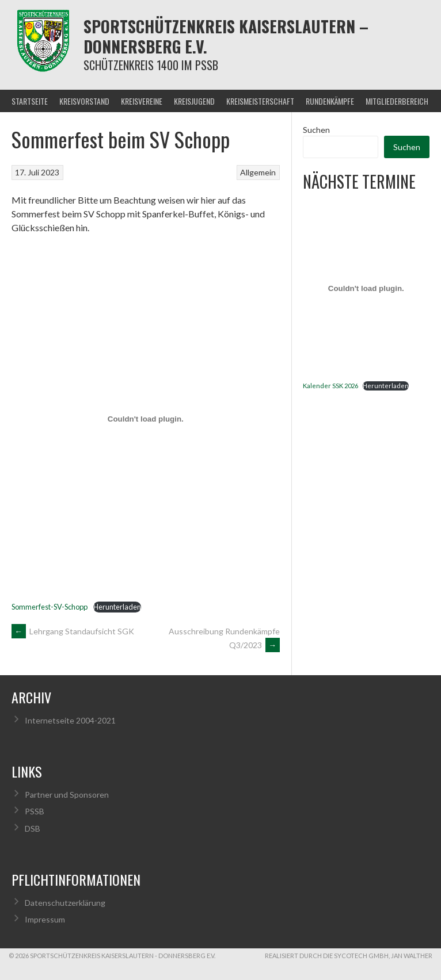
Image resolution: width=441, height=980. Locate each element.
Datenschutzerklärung (65, 903)
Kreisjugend (194, 101)
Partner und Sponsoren (67, 795)
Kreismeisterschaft (260, 101)
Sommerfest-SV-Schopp (50, 607)
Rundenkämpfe (330, 101)
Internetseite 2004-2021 (70, 720)
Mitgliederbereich (397, 101)
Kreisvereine (142, 101)
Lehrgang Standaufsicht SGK (73, 631)
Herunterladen (117, 607)
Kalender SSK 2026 (330, 386)
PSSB (35, 811)
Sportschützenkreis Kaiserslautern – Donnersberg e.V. (226, 36)
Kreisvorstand (84, 101)
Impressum (45, 919)
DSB (33, 828)
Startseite (30, 101)
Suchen (316, 130)
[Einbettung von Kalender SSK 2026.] (366, 289)
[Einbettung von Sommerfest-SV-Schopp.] (146, 419)
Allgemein (258, 172)
